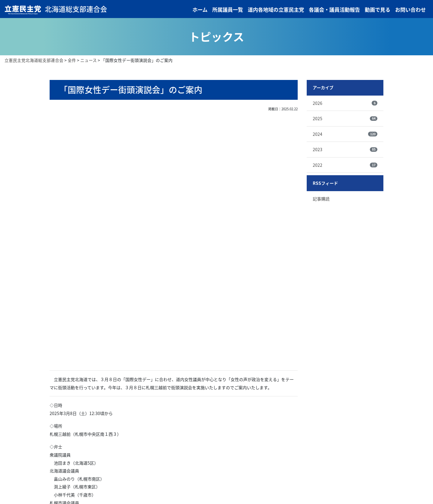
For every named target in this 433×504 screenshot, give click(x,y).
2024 (345, 135)
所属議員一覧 (228, 10)
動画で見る (378, 10)
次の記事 (205, 383)
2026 (345, 104)
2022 (345, 166)
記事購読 (321, 199)
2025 (345, 119)
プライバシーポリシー (306, 487)
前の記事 (142, 383)
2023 (345, 150)
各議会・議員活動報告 (334, 10)
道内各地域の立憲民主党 (276, 10)
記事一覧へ (174, 383)
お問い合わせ (410, 10)
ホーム (200, 10)
